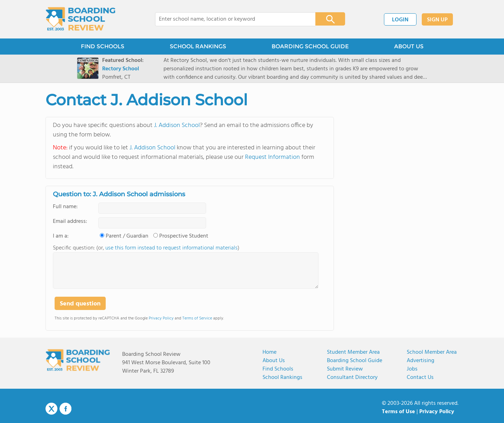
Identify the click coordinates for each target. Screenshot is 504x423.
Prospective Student (184, 236)
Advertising (421, 361)
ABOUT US (409, 46)
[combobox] (230, 19)
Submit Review (345, 369)
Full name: (65, 207)
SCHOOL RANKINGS (198, 46)
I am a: (61, 236)
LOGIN (400, 20)
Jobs (412, 369)
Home (269, 352)
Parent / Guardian (127, 236)
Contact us (420, 378)
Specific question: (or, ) (146, 248)
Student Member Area (353, 352)
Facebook (65, 409)
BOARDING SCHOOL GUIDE (310, 46)
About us (274, 361)
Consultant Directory (352, 378)
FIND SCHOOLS (103, 46)
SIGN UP (437, 20)
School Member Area (432, 352)
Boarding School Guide (355, 361)
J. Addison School (177, 125)
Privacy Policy (161, 318)
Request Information (272, 157)
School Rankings (282, 378)
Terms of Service (197, 318)
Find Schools (278, 369)
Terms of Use (398, 412)
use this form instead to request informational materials (171, 248)
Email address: (70, 221)
